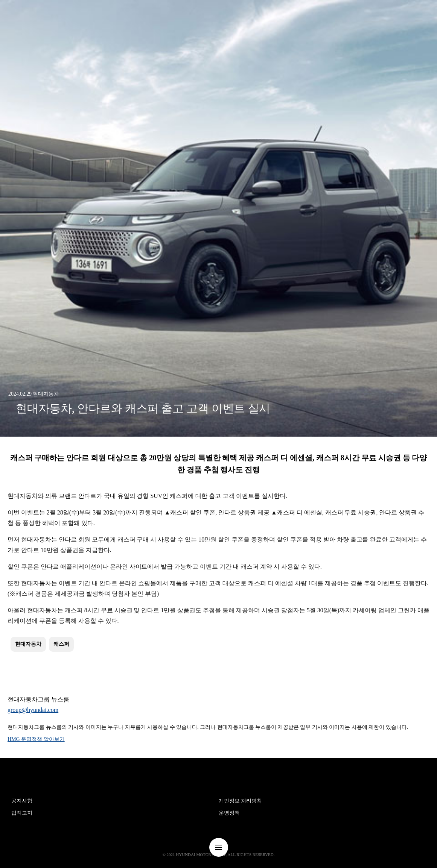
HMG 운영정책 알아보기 (36, 739)
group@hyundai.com (33, 710)
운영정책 (229, 813)
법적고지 (22, 813)
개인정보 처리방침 (241, 801)
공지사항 (22, 801)
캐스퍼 (61, 644)
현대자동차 (28, 644)
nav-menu (219, 847)
